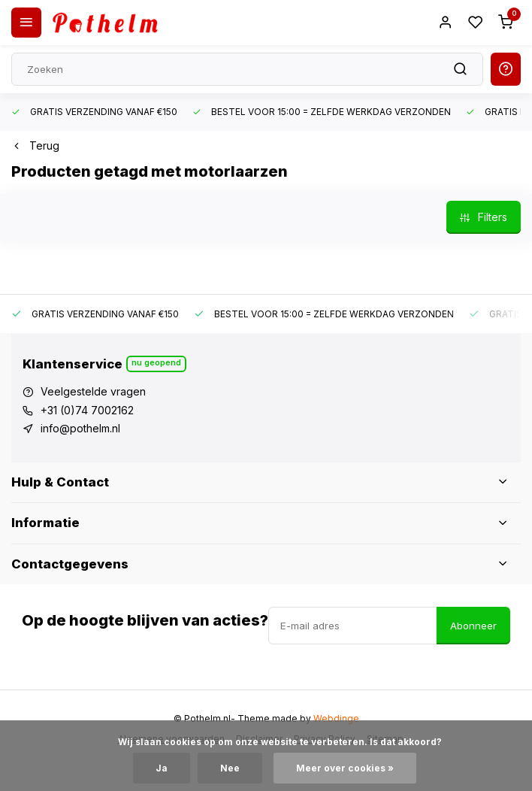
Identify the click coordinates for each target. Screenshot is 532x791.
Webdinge (336, 718)
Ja (162, 768)
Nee (230, 768)
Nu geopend (156, 362)
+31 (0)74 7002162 (87, 410)
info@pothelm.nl (80, 428)
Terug (35, 145)
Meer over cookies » (345, 768)
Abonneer (473, 626)
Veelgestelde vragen (93, 391)
